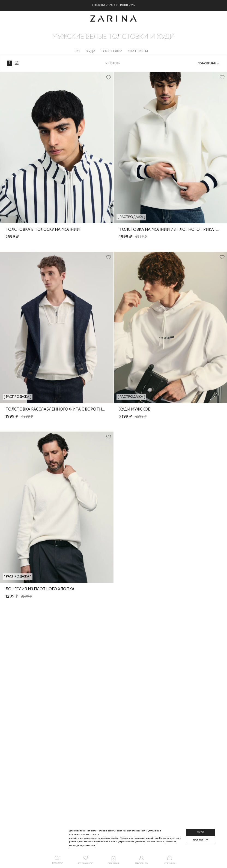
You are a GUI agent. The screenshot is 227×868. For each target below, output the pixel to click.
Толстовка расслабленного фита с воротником (60, 409)
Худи (91, 51)
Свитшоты (138, 51)
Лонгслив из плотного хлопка (40, 589)
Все (78, 51)
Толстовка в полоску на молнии (43, 230)
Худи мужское (135, 409)
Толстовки (111, 51)
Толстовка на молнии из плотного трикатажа (172, 230)
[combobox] (209, 64)
